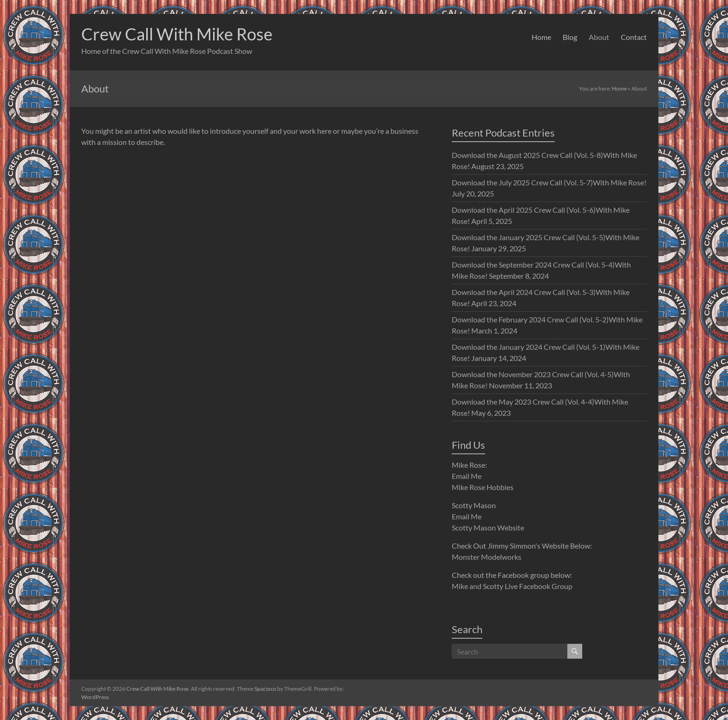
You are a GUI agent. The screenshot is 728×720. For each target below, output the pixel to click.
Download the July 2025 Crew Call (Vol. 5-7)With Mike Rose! (549, 182)
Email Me (467, 476)
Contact (634, 37)
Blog (570, 37)
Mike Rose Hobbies (483, 487)
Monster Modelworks (487, 557)
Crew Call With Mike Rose (177, 34)
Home (541, 37)
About (599, 37)
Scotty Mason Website (488, 527)
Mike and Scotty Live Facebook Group (512, 586)
